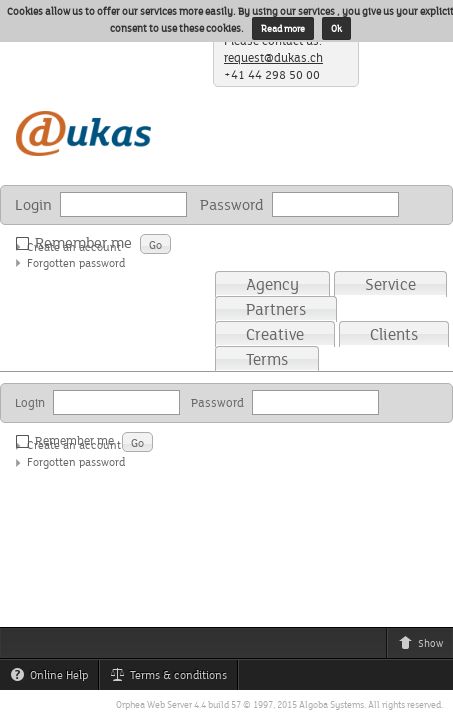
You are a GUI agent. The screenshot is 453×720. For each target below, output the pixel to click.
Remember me (77, 243)
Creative (275, 334)
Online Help (54, 678)
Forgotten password (76, 262)
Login (33, 204)
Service (390, 284)
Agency (272, 284)
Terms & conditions (173, 678)
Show (425, 646)
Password (232, 204)
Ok (336, 28)
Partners (276, 309)
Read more (283, 28)
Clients (394, 334)
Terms (267, 359)
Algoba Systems (331, 704)
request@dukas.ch (273, 57)
